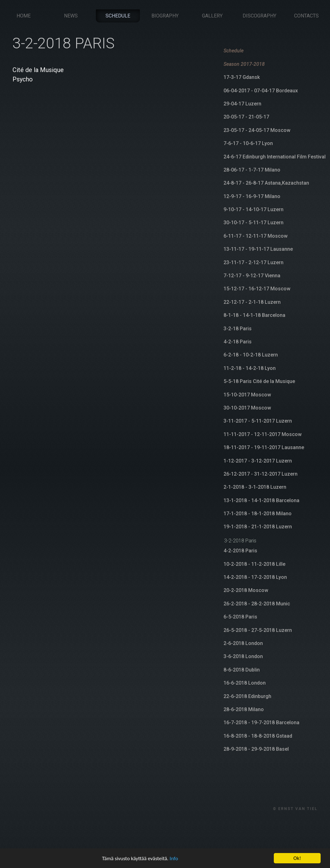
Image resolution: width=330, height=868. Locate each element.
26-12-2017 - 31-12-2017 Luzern (261, 474)
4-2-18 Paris (238, 342)
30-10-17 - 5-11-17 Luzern (254, 223)
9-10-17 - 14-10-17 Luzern (254, 209)
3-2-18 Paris (238, 329)
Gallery (212, 16)
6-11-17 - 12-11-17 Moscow (256, 236)
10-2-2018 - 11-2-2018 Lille (254, 564)
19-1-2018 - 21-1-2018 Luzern (258, 527)
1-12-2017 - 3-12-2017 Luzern (258, 461)
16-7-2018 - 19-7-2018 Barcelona (261, 723)
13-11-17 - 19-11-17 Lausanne (258, 249)
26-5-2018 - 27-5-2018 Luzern (258, 630)
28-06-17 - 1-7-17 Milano (252, 170)
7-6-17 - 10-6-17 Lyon (248, 143)
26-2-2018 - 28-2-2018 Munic (257, 604)
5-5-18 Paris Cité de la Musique (259, 381)
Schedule (118, 16)
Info (174, 859)
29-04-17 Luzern (242, 104)
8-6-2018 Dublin (242, 670)
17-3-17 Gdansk (242, 77)
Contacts (306, 16)
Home (24, 16)
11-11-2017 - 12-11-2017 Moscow (263, 434)
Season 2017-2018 (244, 64)
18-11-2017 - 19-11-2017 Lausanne (264, 447)
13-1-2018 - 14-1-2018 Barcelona (261, 500)
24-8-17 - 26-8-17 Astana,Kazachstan (266, 183)
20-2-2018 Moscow (246, 590)
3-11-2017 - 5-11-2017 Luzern (258, 421)
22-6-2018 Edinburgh (247, 696)
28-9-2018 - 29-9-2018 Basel (256, 749)
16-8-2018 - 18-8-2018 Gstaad (258, 736)
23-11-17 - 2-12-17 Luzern (254, 262)
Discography (259, 16)
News (71, 16)
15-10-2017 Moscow (247, 395)
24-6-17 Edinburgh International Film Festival (275, 157)
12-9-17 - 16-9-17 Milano (252, 196)
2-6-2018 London (243, 643)
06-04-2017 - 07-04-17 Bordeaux (261, 91)
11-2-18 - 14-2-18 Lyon (250, 368)
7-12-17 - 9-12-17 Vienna (252, 276)
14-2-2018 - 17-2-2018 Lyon (255, 577)
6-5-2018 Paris (240, 617)
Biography (165, 16)
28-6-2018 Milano (244, 709)
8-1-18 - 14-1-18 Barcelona (254, 315)
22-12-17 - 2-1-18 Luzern (252, 302)
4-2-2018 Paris (240, 551)
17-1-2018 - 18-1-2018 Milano (258, 514)
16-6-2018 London (245, 683)
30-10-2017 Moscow (247, 408)
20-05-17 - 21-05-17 (246, 117)
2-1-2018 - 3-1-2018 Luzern (255, 487)
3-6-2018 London (243, 656)
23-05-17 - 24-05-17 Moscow (257, 130)
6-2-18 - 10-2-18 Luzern (251, 355)
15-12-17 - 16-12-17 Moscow (257, 289)
